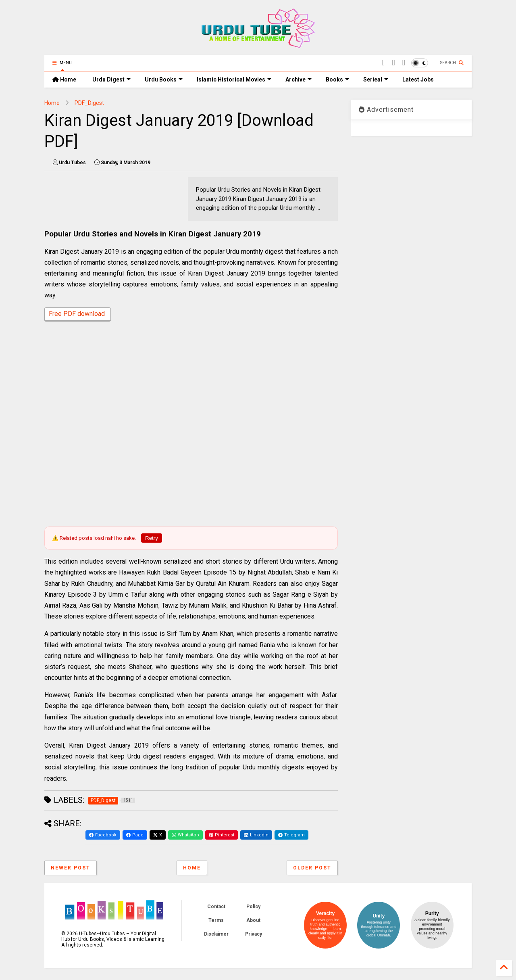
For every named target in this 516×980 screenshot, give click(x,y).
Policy (253, 907)
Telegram (291, 835)
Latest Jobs (418, 79)
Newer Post (71, 868)
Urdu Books (164, 79)
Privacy (254, 934)
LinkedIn (256, 835)
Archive (299, 79)
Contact (216, 907)
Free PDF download (78, 314)
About (253, 920)
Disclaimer (216, 934)
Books (337, 79)
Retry (152, 538)
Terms (216, 920)
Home (64, 79)
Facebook (103, 835)
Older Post (312, 868)
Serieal (376, 79)
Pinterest (222, 835)
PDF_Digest (89, 103)
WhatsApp (185, 835)
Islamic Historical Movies (234, 79)
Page (135, 835)
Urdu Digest (111, 79)
